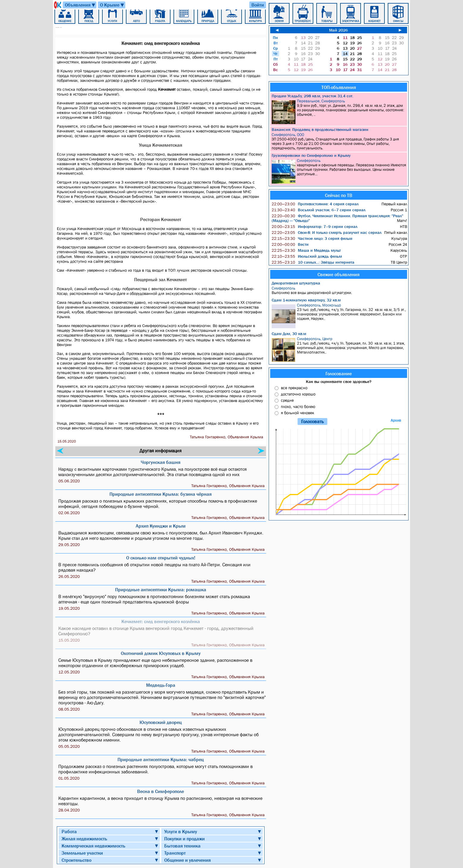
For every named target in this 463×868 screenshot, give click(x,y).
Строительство (76, 860)
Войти (258, 5)
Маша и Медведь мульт (306, 250)
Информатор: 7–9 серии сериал (315, 226)
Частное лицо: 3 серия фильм (312, 238)
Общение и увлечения (187, 860)
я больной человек (298, 413)
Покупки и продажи (184, 839)
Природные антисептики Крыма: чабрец (161, 759)
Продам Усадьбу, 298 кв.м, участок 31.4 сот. (312, 96)
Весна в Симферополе (161, 791)
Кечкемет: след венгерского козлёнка (161, 621)
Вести (290, 244)
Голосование (339, 373)
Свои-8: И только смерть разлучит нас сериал (327, 232)
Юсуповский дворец (161, 722)
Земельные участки (82, 853)
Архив (396, 420)
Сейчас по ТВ (339, 195)
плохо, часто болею (298, 406)
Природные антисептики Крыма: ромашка (161, 589)
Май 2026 (338, 30)
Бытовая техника (182, 846)
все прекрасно (294, 388)
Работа (69, 831)
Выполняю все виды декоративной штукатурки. (339, 290)
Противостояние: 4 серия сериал (315, 204)
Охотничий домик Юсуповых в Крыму (161, 653)
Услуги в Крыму (181, 831)
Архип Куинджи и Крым (161, 526)
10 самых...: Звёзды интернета (313, 262)
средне (287, 400)
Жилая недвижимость (84, 839)
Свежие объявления (338, 274)
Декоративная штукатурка (296, 283)
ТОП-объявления (339, 87)
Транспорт (175, 853)
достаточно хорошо (298, 394)
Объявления (80, 5)
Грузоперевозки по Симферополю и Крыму (311, 155)
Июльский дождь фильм (307, 256)
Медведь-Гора (161, 685)
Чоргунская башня (161, 462)
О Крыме (112, 5)
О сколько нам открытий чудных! (161, 558)
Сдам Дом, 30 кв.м (289, 334)
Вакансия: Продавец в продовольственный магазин (320, 129)
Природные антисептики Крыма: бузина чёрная (161, 494)
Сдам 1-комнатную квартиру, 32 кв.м (306, 300)
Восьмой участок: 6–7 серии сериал (319, 210)
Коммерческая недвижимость (93, 846)
